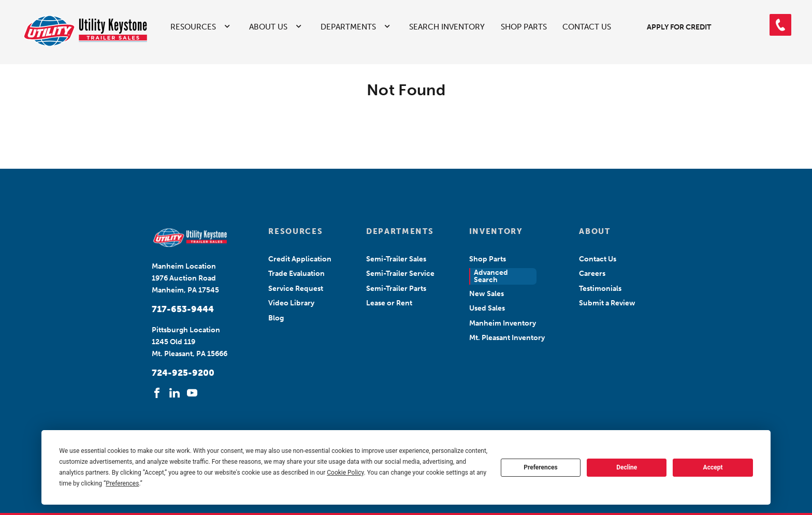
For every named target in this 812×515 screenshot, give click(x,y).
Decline (627, 467)
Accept (713, 467)
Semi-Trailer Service (400, 274)
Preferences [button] (122, 483)
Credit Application (300, 259)
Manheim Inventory (503, 323)
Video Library (291, 303)
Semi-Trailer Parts (396, 289)
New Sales (487, 294)
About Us (268, 27)
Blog (276, 318)
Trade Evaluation (296, 274)
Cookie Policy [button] (345, 473)
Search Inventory (447, 27)
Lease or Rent (389, 303)
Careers (592, 274)
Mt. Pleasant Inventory (507, 338)
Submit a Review (607, 303)
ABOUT (594, 231)
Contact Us (587, 27)
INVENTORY (496, 231)
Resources (193, 27)
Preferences (541, 467)
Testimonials (600, 289)
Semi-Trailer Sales (396, 259)
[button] (780, 25)
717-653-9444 (183, 309)
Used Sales (487, 308)
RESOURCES (295, 231)
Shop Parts (524, 27)
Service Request (296, 289)
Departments (348, 27)
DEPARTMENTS (400, 231)
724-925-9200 (183, 373)
